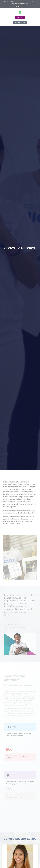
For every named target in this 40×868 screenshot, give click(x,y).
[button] (20, 12)
